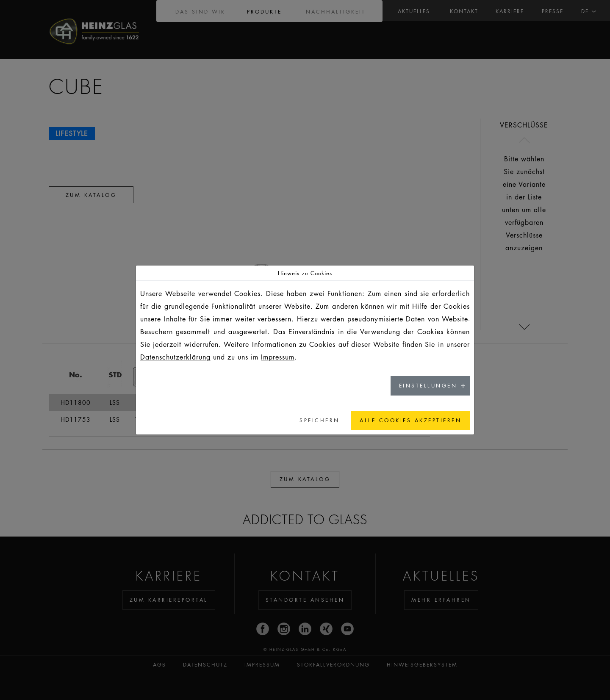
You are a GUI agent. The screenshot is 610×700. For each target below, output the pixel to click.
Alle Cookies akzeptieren (410, 420)
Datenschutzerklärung (175, 357)
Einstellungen (428, 386)
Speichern (320, 420)
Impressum (278, 357)
